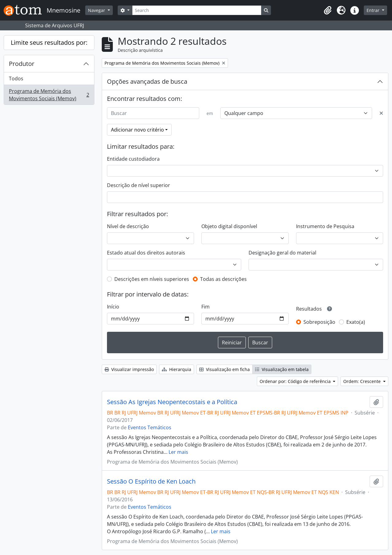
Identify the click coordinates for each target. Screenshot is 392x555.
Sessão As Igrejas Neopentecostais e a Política (172, 402)
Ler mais (178, 452)
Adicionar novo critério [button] (137, 130)
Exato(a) (356, 322)
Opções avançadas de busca (147, 81)
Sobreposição (319, 322)
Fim (206, 307)
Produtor (22, 64)
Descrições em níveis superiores (152, 279)
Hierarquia (177, 369)
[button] (328, 10)
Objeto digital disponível (229, 226)
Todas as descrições (223, 279)
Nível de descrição (128, 226)
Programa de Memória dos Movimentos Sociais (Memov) (49, 95)
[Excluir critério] (381, 113)
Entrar (374, 10)
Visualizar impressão (129, 369)
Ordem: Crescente (363, 381)
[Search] (197, 10)
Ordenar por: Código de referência (296, 381)
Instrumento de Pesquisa (325, 226)
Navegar (97, 10)
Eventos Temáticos (150, 427)
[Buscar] (153, 113)
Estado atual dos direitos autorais (146, 253)
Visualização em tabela (282, 369)
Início (113, 307)
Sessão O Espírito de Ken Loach (151, 481)
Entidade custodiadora (133, 159)
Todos (16, 78)
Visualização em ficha (225, 369)
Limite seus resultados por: (49, 42)
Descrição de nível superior (139, 185)
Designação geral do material (282, 253)
